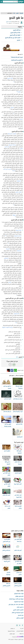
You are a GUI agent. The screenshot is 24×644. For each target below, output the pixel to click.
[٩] (13, 171)
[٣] (19, 102)
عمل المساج (21, 615)
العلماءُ (21, 119)
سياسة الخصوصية (11, 631)
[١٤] (8, 243)
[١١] (14, 205)
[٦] (3, 115)
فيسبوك (12, 370)
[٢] (17, 92)
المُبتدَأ (19, 92)
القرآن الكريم (19, 192)
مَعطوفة (19, 181)
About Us (21, 634)
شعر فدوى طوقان (19, 596)
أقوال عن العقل (20, 618)
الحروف (12, 107)
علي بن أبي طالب (7, 169)
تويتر (8, 370)
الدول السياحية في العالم (18, 613)
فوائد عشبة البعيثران (19, 594)
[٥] (13, 113)
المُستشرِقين (16, 314)
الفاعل (10, 282)
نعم (14, 365)
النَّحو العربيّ (10, 78)
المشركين (6, 258)
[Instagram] (17, 625)
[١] (14, 82)
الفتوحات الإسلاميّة (12, 134)
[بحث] (17, 2)
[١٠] (10, 188)
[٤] (10, 109)
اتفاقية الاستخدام (20, 631)
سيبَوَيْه (14, 215)
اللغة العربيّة (19, 230)
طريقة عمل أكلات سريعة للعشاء (16, 599)
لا (10, 365)
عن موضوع (13, 628)
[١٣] (6, 236)
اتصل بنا (22, 628)
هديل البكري (8, 22)
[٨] (14, 171)
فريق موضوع (12, 634)
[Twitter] (20, 625)
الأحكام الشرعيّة (18, 236)
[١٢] (16, 217)
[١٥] (16, 323)
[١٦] (21, 329)
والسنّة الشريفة (12, 145)
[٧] (15, 171)
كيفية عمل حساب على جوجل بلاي (16, 604)
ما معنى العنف (20, 607)
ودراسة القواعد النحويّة (7, 327)
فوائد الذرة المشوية (19, 602)
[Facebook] (22, 625)
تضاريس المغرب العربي (18, 610)
